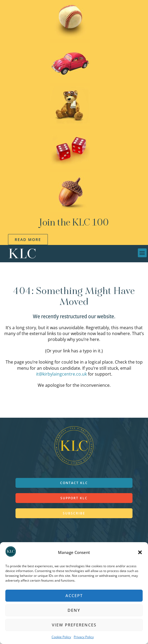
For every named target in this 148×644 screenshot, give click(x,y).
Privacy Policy (84, 637)
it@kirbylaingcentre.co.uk (61, 374)
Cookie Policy (61, 637)
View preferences (74, 625)
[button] (140, 552)
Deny (74, 610)
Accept (74, 595)
